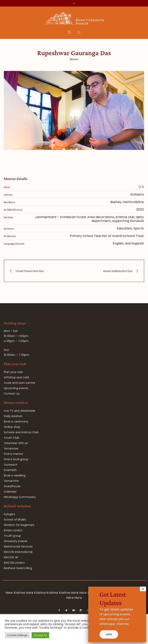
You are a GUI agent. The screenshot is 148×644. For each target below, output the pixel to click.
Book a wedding (15, 475)
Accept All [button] (40, 635)
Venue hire (11, 481)
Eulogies (9, 514)
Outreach (11, 465)
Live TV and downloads (19, 411)
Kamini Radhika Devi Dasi (118, 271)
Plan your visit (13, 372)
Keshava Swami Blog (18, 568)
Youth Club (12, 438)
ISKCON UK (11, 557)
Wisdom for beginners (19, 525)
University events (16, 541)
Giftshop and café (16, 377)
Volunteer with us (16, 443)
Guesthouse (12, 486)
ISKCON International (18, 552)
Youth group (12, 536)
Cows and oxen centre (19, 383)
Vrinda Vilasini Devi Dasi (30, 271)
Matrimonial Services (18, 547)
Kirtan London (13, 530)
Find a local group (16, 459)
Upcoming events (16, 388)
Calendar (10, 492)
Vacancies (11, 448)
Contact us (12, 394)
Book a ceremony (16, 421)
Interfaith (10, 470)
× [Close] (143, 589)
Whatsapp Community (20, 497)
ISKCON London (14, 563)
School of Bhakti (15, 520)
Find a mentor (14, 454)
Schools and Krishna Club (21, 432)
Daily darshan (13, 416)
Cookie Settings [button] (17, 635)
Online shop (12, 427)
